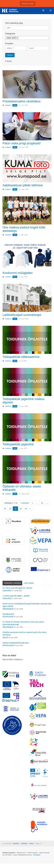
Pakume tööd (28, 4)
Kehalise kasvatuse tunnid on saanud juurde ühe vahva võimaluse (24, 634)
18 (21, 509)
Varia (31, 843)
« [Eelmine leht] (33, 503)
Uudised (24, 843)
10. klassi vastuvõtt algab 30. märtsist (17, 588)
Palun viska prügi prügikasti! (22, 143)
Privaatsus (37, 855)
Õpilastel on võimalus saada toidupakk (22, 488)
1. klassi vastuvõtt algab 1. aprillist (16, 596)
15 (5, 509)
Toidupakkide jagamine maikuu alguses (23, 401)
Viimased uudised (12, 583)
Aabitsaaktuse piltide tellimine (23, 185)
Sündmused (8, 617)
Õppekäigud (8, 609)
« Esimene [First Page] (25, 503)
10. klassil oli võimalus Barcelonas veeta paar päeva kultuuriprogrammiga (23, 623)
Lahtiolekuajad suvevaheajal (22, 315)
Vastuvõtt (7, 591)
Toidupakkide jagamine (18, 444)
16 (10, 509)
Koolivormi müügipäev (18, 273)
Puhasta (8, 61)
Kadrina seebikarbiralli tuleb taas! (16, 643)
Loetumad (29, 583)
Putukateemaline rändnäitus (22, 101)
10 (42, 503)
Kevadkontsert (8, 614)
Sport (5, 637)
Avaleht (16, 843)
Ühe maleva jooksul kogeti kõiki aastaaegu (24, 229)
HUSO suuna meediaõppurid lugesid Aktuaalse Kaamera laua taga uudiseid (27, 605)
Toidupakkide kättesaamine (21, 357)
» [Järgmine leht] (31, 509)
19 (26, 509)
